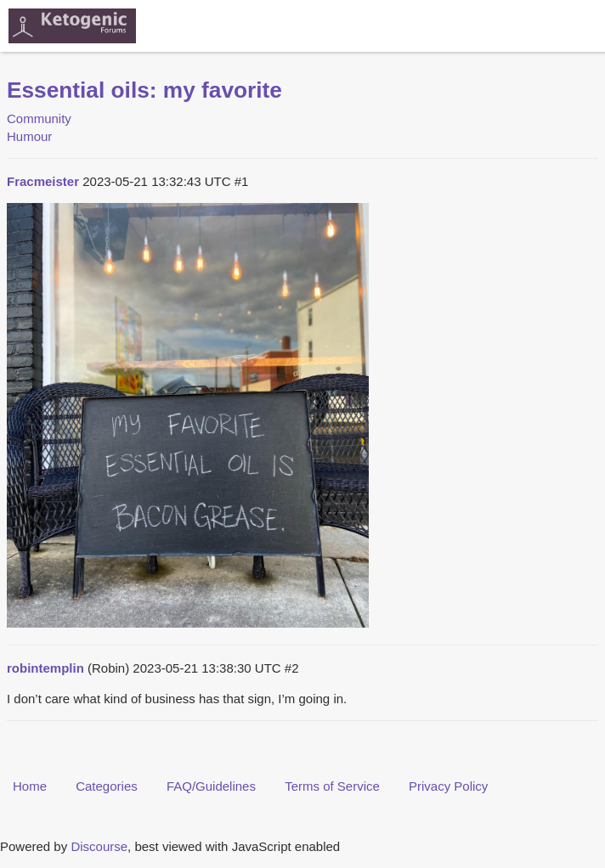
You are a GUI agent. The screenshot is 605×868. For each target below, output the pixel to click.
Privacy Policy (448, 786)
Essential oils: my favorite (144, 90)
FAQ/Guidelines (211, 786)
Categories (107, 786)
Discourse (99, 846)
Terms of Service (332, 786)
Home (30, 786)
